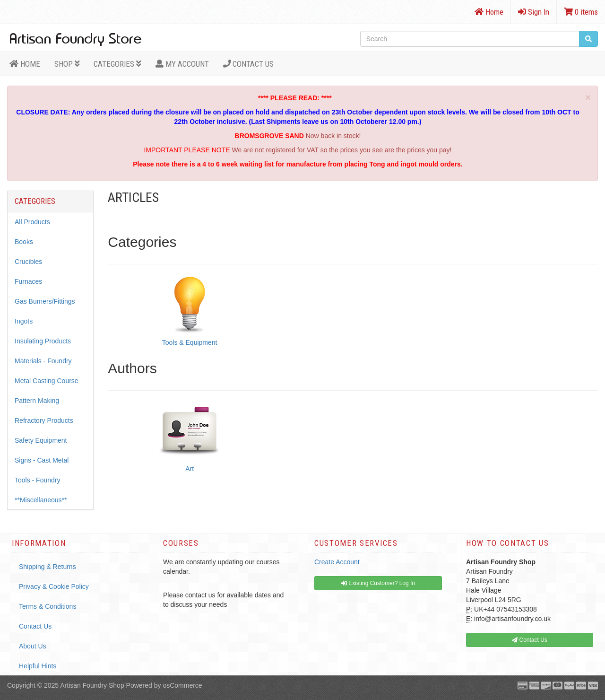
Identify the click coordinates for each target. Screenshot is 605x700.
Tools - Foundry (37, 480)
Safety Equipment (41, 440)
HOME (25, 64)
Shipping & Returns (48, 567)
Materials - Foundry (43, 361)
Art (190, 469)
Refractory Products (44, 420)
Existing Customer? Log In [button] (378, 583)
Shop (67, 64)
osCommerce (182, 685)
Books (24, 242)
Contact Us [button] (530, 640)
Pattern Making (37, 401)
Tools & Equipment (190, 342)
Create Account (337, 562)
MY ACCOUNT (182, 64)
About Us (33, 646)
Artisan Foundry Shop (92, 685)
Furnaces (28, 281)
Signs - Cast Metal (42, 460)
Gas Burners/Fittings (45, 301)
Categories (117, 64)
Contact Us (249, 64)
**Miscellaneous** (41, 500)
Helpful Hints (38, 666)
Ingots (24, 321)
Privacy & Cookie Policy (54, 586)
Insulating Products (43, 341)
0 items (581, 12)
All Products (32, 222)
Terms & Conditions (48, 606)
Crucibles (28, 262)
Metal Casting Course (47, 381)
